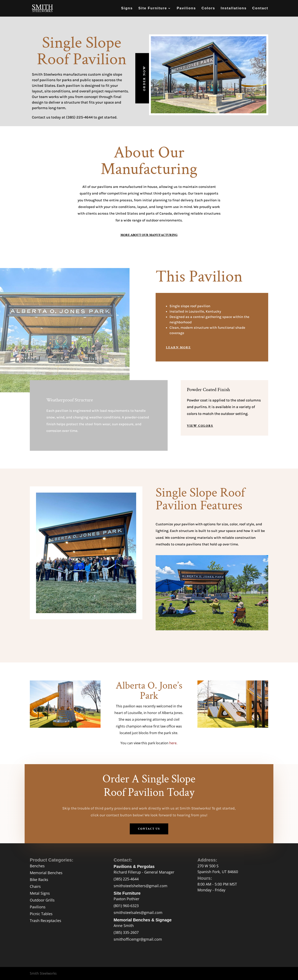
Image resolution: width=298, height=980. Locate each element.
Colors (208, 8)
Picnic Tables (41, 914)
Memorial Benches (46, 873)
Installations (234, 8)
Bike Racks (39, 880)
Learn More (178, 347)
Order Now (144, 78)
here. (173, 743)
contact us (149, 829)
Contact (260, 8)
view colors (200, 426)
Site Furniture (153, 8)
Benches (37, 866)
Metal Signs (40, 893)
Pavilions (186, 8)
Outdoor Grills (42, 900)
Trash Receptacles (46, 921)
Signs (127, 8)
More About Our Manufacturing (149, 235)
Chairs (35, 886)
